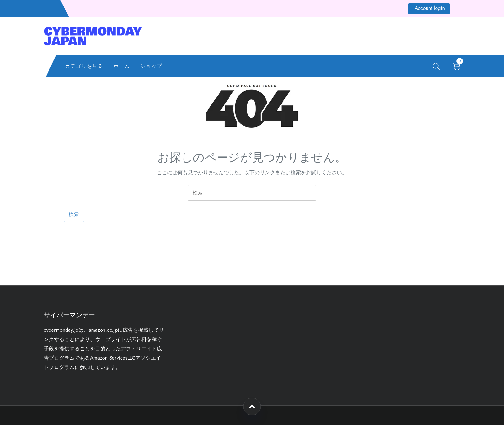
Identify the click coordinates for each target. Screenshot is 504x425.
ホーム (122, 66)
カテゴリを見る (84, 66)
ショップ (151, 66)
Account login (430, 8)
